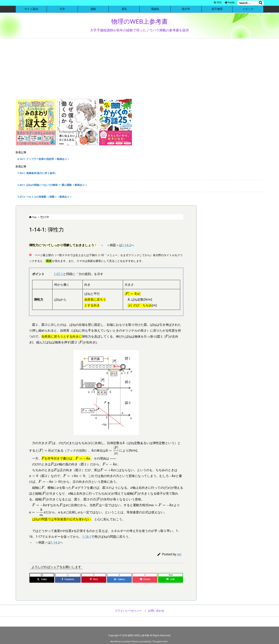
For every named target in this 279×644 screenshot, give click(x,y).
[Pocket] (145, 580)
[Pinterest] (94, 580)
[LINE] (170, 580)
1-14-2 (127, 245)
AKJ (179, 554)
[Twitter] (42, 580)
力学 (46, 217)
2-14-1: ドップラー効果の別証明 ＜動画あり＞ (43, 159)
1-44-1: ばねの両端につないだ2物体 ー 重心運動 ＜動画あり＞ (52, 185)
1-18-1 (87, 537)
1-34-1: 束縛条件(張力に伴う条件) (36, 173)
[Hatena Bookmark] (119, 580)
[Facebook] (68, 580)
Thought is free (160, 641)
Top (34, 217)
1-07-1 (58, 274)
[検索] (261, 3)
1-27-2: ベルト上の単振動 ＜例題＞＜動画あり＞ (45, 197)
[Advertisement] (139, 68)
